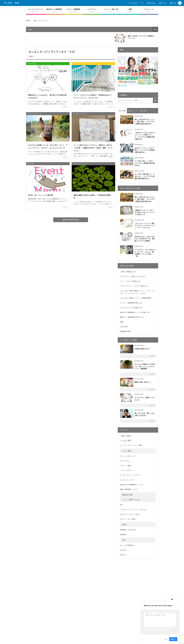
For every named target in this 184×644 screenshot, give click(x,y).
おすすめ (30, 164)
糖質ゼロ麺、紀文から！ (143, 382)
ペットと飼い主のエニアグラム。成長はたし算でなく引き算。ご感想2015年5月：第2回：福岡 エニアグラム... (93, 148)
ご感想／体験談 (126, 436)
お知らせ (123, 555)
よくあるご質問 (126, 441)
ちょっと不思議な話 (127, 545)
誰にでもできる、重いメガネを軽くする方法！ (145, 414)
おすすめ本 (124, 327)
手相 (123, 540)
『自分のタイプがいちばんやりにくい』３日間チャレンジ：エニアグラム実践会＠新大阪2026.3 (145, 136)
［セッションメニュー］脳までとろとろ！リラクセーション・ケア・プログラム (145, 226)
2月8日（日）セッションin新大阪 (40, 195)
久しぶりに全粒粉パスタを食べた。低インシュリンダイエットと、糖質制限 (145, 366)
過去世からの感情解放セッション (132, 485)
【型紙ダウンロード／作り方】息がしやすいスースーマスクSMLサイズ (145, 212)
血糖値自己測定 (126, 331)
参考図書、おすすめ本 (128, 530)
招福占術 (123, 535)
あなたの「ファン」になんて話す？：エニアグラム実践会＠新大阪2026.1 (145, 150)
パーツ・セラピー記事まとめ (130, 281)
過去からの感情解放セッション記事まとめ (135, 312)
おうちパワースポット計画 (129, 514)
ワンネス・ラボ (11, 3)
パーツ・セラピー (126, 470)
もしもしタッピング (34, 114)
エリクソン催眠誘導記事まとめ (131, 303)
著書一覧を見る (122, 86)
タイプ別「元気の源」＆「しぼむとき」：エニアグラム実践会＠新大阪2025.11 (145, 176)
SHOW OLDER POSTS (71, 220)
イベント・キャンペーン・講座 (131, 445)
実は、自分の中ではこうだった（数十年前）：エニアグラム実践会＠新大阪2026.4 (145, 122)
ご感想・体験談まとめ (128, 272)
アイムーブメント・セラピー (83, 64)
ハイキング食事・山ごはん (131, 500)
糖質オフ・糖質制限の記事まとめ (132, 317)
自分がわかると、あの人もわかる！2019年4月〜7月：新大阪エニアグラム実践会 (145, 239)
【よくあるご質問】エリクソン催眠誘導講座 (136, 298)
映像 (122, 322)
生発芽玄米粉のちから (142, 349)
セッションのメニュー (128, 456)
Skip (166, 639)
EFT (122, 505)
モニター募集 (127, 451)
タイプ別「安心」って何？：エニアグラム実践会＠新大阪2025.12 (145, 163)
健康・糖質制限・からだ (129, 489)
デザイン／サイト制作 (128, 519)
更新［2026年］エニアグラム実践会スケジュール (141, 37)
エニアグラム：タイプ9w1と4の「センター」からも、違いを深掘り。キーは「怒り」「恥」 (145, 253)
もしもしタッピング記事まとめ (131, 308)
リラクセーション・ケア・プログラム (133, 510)
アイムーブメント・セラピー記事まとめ (134, 286)
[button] (180, 3)
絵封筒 (124, 525)
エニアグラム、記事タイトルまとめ (133, 276)
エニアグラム (32, 64)
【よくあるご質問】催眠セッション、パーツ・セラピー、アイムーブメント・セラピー (137, 292)
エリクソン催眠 (126, 466)
